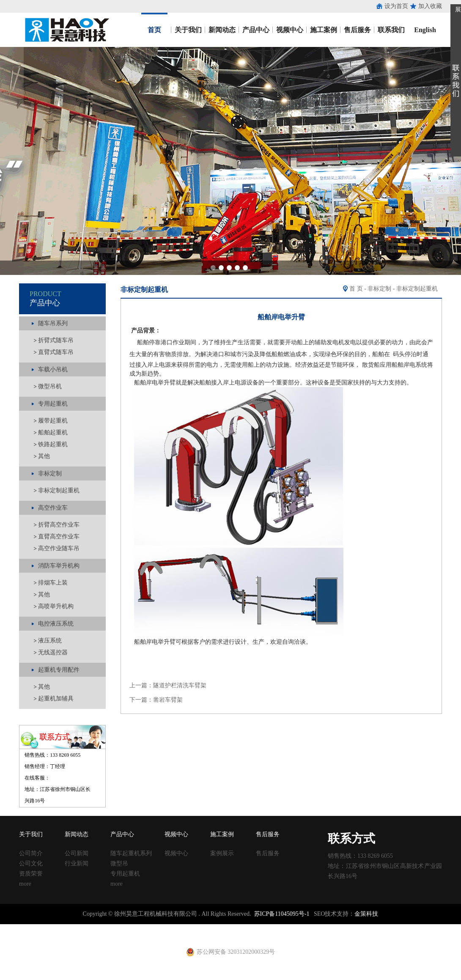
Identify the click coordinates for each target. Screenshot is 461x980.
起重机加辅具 (56, 699)
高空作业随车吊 (59, 548)
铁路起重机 (53, 444)
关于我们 (188, 30)
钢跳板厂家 (352, 928)
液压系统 (50, 641)
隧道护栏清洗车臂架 (180, 685)
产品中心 (256, 30)
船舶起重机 (53, 432)
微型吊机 (50, 386)
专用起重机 (125, 874)
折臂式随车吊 (56, 340)
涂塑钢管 (118, 928)
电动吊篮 (210, 935)
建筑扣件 (195, 928)
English (425, 30)
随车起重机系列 (131, 853)
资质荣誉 (31, 874)
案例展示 (222, 853)
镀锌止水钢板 (409, 928)
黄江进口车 (148, 935)
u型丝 (108, 935)
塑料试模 (237, 928)
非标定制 (379, 289)
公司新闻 (77, 853)
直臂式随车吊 (56, 352)
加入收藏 (430, 6)
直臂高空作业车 (59, 537)
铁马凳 (216, 928)
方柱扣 (258, 928)
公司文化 (31, 863)
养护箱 (124, 935)
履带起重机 (53, 421)
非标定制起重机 (59, 490)
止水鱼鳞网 (74, 928)
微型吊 (119, 863)
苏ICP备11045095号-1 (282, 914)
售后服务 (357, 30)
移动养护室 (305, 928)
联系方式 (351, 839)
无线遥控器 (53, 652)
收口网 (98, 928)
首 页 (356, 289)
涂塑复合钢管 (148, 928)
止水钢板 (12, 928)
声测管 (175, 928)
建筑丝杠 (278, 928)
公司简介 (31, 853)
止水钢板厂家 (41, 928)
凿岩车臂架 (168, 700)
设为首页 (396, 6)
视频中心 (290, 30)
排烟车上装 (53, 583)
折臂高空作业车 (59, 525)
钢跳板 (329, 928)
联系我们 (391, 30)
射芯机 (172, 935)
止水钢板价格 (24, 935)
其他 (44, 456)
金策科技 (366, 914)
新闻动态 (222, 30)
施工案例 (324, 30)
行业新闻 (77, 863)
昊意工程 (66, 30)
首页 (154, 30)
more (25, 884)
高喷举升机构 (56, 606)
